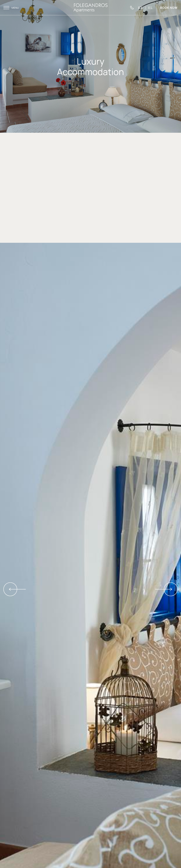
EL (150, 8)
